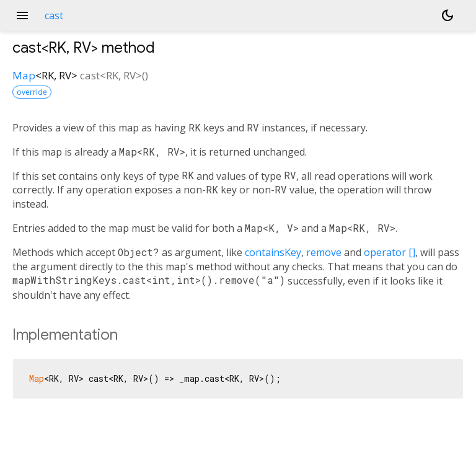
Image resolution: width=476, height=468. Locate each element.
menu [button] (22, 15)
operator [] (390, 252)
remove (324, 252)
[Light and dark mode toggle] (447, 15)
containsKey (273, 252)
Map (24, 75)
